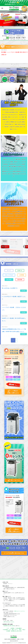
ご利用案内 (12, 628)
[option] (14, 19)
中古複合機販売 (19, 628)
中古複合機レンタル (7, 630)
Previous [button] (3, 247)
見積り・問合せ (22, 630)
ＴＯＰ (8, 628)
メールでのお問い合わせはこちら (14, 553)
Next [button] (25, 247)
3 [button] (16, 64)
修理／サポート (15, 630)
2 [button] (14, 64)
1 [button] (12, 64)
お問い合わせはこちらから (9, 622)
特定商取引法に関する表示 (9, 626)
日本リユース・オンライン (20, 611)
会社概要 (8, 631)
